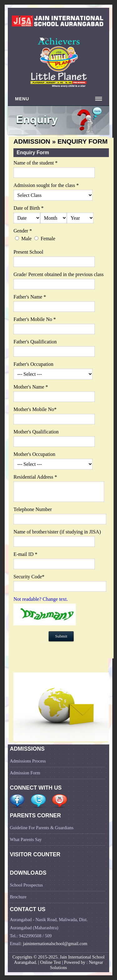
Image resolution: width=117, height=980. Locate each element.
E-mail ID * (25, 554)
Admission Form (25, 773)
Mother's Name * (31, 387)
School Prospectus (26, 885)
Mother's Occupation (34, 454)
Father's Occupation (33, 364)
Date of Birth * (28, 208)
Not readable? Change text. (41, 599)
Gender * (23, 231)
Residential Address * (35, 477)
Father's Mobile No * (35, 319)
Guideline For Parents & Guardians (41, 828)
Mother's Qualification (36, 432)
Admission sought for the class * (46, 185)
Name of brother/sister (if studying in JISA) (57, 532)
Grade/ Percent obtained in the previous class (58, 274)
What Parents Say (26, 839)
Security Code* (29, 577)
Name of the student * (35, 163)
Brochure (18, 897)
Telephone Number (33, 509)
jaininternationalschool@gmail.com (55, 944)
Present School (28, 252)
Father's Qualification (35, 342)
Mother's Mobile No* (35, 409)
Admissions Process (28, 761)
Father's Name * (30, 297)
